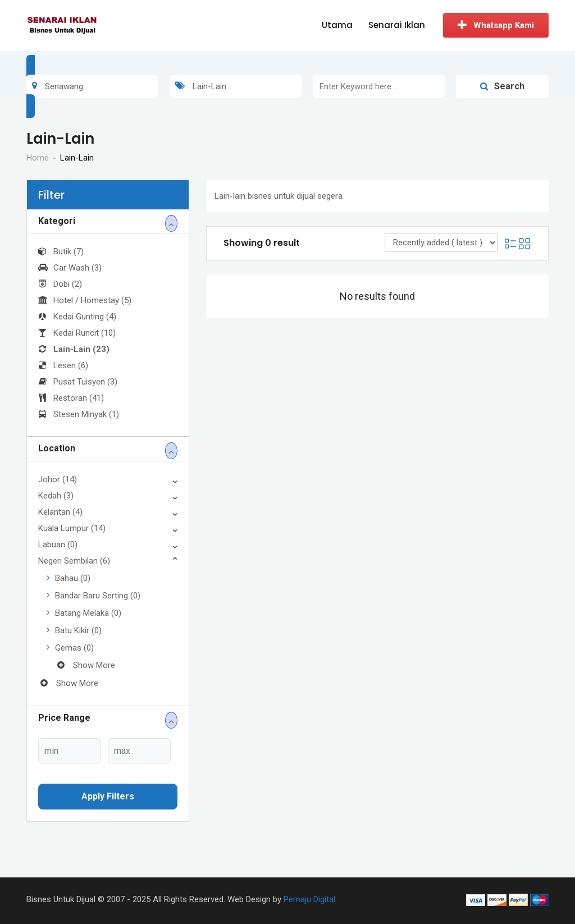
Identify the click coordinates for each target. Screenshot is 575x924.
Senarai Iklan (397, 25)
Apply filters (108, 796)
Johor (58, 479)
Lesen (63, 365)
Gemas (74, 648)
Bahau (73, 578)
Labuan (58, 545)
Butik (61, 251)
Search (502, 86)
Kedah (56, 496)
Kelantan (60, 512)
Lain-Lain (74, 349)
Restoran (71, 398)
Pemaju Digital (309, 899)
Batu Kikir (78, 630)
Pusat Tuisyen (78, 382)
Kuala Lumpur (72, 528)
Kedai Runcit (77, 333)
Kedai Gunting (77, 317)
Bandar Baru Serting (98, 596)
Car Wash (70, 268)
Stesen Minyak (79, 414)
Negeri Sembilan (74, 561)
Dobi (60, 284)
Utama (337, 25)
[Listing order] (441, 243)
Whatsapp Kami (496, 25)
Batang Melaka (88, 613)
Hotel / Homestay (85, 300)
